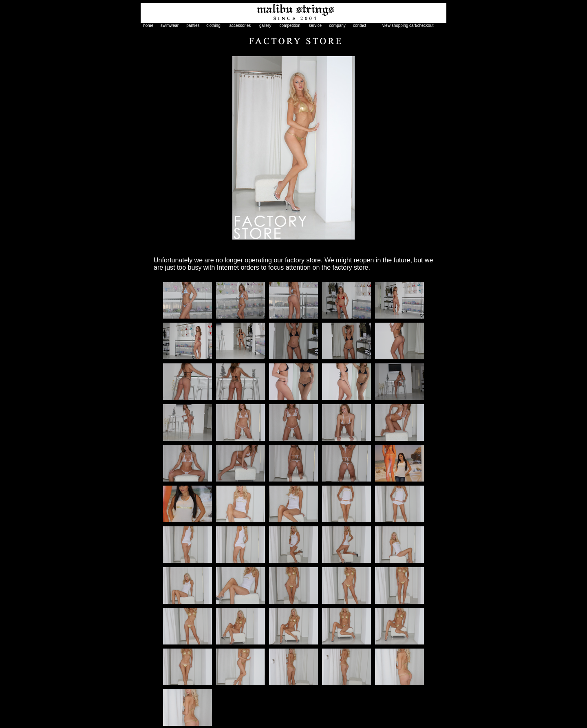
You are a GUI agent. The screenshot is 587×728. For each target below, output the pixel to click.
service (315, 25)
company (337, 25)
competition (290, 25)
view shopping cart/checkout (408, 25)
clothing (213, 25)
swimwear (170, 25)
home (148, 25)
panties (193, 25)
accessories (240, 25)
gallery (265, 25)
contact (360, 25)
